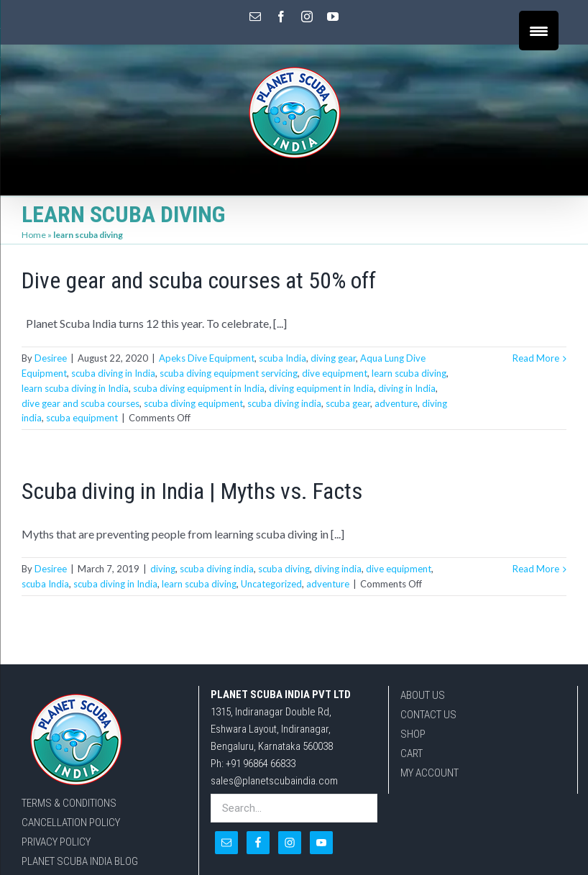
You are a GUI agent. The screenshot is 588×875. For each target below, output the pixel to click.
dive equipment (335, 373)
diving (163, 569)
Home (34, 235)
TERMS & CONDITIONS (69, 803)
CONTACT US (428, 715)
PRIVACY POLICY (56, 842)
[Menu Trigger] (539, 31)
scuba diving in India (113, 373)
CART (412, 753)
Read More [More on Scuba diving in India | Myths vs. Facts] (536, 569)
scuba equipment (82, 418)
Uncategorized (271, 584)
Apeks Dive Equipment (207, 358)
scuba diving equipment (193, 403)
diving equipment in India (321, 388)
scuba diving (284, 569)
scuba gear (348, 403)
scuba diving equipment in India (199, 388)
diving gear (333, 358)
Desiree (51, 358)
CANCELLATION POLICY (71, 823)
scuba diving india (284, 403)
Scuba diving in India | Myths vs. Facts (192, 491)
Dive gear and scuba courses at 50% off (199, 280)
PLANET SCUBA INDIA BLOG (80, 861)
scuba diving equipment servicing (229, 373)
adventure (396, 403)
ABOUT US (423, 695)
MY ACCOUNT (429, 773)
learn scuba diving (409, 373)
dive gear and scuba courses (81, 403)
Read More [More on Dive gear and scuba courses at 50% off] (536, 358)
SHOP (413, 734)
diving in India (407, 388)
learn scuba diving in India (75, 388)
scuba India (282, 358)
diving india (338, 569)
